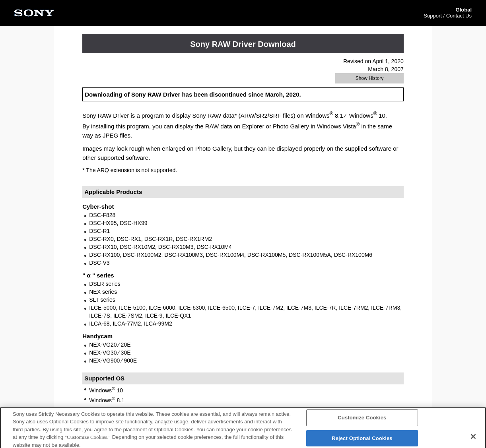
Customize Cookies (362, 422)
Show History (370, 78)
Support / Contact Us (448, 16)
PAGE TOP (401, 409)
